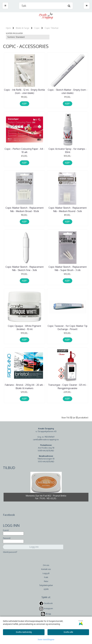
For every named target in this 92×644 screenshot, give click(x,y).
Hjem (8, 28)
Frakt (46, 576)
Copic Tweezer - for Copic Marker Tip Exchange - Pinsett (68, 327)
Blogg (48, 612)
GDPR (46, 588)
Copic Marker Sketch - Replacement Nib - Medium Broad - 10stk (25, 209)
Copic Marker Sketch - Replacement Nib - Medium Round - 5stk (68, 209)
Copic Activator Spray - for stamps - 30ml (68, 150)
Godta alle (68, 632)
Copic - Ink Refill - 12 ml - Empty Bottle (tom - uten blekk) (24, 91)
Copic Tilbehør (52, 28)
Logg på (46, 572)
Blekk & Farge (23, 28)
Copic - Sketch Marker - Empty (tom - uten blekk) (68, 91)
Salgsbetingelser (46, 584)
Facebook (48, 602)
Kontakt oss (46, 568)
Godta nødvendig (24, 632)
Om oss (46, 564)
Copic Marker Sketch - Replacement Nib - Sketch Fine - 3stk (25, 268)
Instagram (48, 607)
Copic (37, 28)
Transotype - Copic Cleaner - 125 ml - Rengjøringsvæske (68, 385)
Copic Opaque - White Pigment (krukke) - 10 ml (24, 327)
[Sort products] (28, 37)
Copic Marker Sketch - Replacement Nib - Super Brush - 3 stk (68, 268)
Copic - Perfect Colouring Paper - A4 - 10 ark (25, 150)
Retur (46, 580)
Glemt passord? (10, 550)
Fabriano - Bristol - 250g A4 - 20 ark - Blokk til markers (25, 385)
